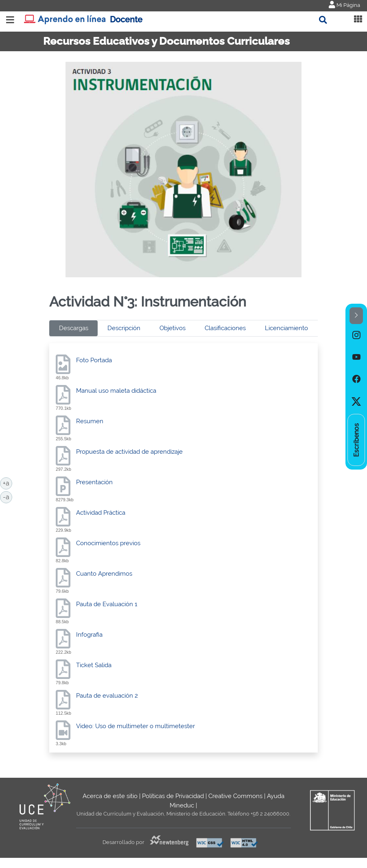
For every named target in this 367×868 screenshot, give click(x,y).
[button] (356, 316)
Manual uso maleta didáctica (116, 391)
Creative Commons (235, 796)
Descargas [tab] (74, 328)
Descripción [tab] (124, 328)
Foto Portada (94, 360)
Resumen (90, 421)
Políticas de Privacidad (173, 796)
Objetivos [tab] (173, 328)
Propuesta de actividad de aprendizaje (129, 452)
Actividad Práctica (101, 513)
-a (8, 496)
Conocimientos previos (108, 543)
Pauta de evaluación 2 (107, 696)
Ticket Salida (94, 665)
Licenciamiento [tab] (286, 328)
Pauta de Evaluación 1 (107, 604)
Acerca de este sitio (110, 796)
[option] (356, 335)
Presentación (94, 482)
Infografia (89, 635)
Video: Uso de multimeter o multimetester (135, 726)
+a (8, 483)
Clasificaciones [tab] (225, 328)
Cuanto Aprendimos (104, 574)
